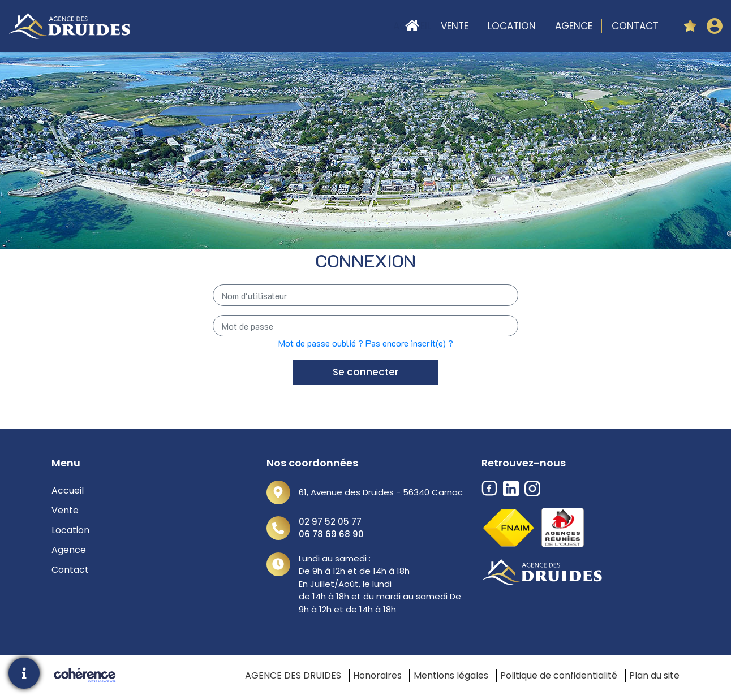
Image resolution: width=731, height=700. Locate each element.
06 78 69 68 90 (331, 534)
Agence (574, 26)
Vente (455, 26)
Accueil (412, 26)
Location (512, 26)
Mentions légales (451, 675)
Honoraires (377, 675)
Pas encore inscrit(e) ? (409, 343)
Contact (635, 26)
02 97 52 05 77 (330, 522)
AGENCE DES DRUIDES (293, 675)
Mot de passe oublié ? (321, 343)
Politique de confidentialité (559, 675)
